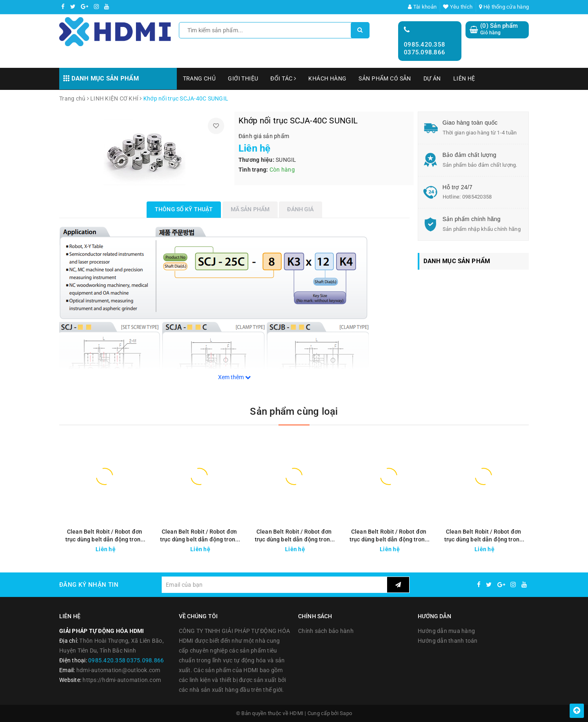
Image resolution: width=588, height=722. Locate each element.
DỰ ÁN (432, 78)
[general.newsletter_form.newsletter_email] (274, 585)
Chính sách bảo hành (326, 631)
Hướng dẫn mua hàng (447, 631)
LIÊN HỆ (464, 78)
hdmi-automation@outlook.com (118, 670)
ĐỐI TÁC (283, 78)
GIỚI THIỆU (243, 78)
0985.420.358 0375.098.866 (424, 49)
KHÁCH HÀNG (327, 78)
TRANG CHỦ (199, 78)
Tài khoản (422, 7)
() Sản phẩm (499, 29)
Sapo (346, 713)
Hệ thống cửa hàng (504, 7)
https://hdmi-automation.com (122, 680)
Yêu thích (458, 7)
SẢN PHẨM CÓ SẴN (385, 78)
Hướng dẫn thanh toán (448, 641)
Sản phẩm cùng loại (294, 411)
